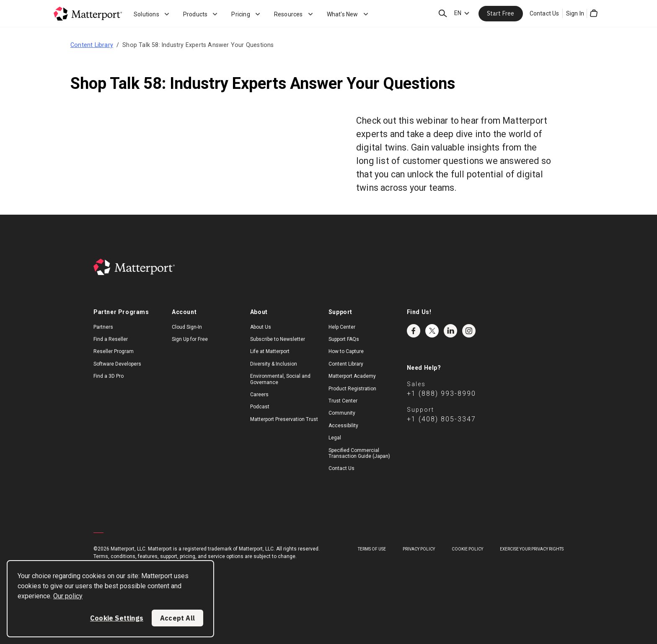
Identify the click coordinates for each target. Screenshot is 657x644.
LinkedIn (450, 331)
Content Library (92, 45)
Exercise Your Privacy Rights (532, 549)
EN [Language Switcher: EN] (458, 13)
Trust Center (343, 401)
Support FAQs (344, 339)
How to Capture (346, 351)
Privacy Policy (419, 549)
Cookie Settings (117, 618)
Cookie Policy (467, 549)
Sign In (575, 13)
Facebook (414, 331)
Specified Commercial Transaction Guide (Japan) (359, 453)
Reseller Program (114, 351)
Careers (259, 395)
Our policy (68, 596)
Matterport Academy (352, 376)
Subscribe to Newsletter (278, 339)
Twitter (432, 331)
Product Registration (352, 389)
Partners (103, 327)
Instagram (469, 331)
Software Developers (117, 364)
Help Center (342, 327)
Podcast (260, 407)
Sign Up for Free (190, 339)
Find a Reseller (111, 339)
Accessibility (343, 426)
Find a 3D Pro (109, 376)
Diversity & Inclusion (274, 364)
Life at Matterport (270, 351)
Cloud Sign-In (187, 327)
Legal (335, 438)
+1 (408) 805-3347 (441, 419)
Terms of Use (372, 549)
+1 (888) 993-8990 (441, 393)
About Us (261, 327)
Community (342, 413)
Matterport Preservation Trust (284, 419)
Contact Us (544, 13)
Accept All (177, 618)
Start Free (501, 13)
